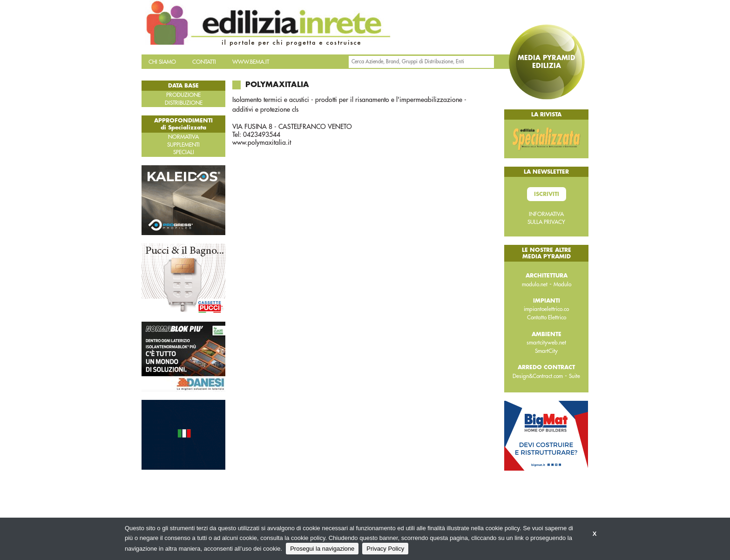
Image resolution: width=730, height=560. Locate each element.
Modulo (562, 284)
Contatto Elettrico (547, 317)
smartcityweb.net (546, 343)
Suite (575, 376)
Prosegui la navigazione (322, 549)
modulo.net (535, 284)
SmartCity (546, 351)
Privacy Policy (385, 549)
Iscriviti (547, 194)
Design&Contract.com (538, 376)
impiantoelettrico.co (546, 309)
